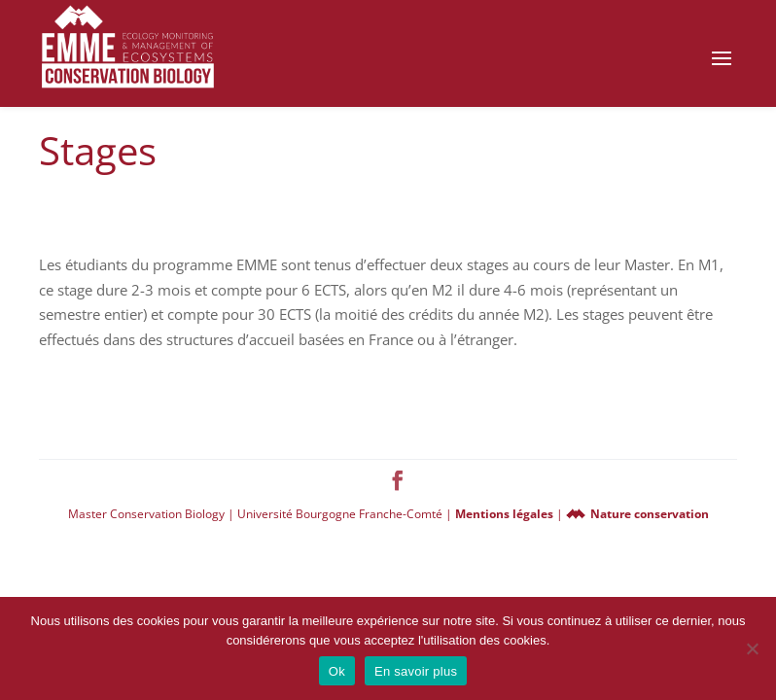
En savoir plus (416, 671)
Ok (337, 671)
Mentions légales (506, 514)
